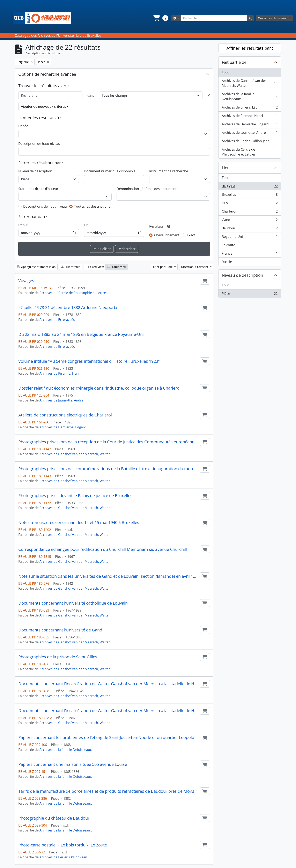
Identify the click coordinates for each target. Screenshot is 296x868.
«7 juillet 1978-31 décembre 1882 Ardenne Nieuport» (68, 308)
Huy (250, 204)
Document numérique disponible (110, 171)
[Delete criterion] (209, 95)
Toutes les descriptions (92, 206)
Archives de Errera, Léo (57, 320)
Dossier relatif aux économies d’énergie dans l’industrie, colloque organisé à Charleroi (99, 388)
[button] (156, 18)
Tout (225, 72)
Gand (250, 221)
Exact (191, 235)
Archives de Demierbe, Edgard (63, 427)
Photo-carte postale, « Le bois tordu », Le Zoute (63, 845)
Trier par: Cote (163, 267)
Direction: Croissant (195, 267)
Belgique (250, 187)
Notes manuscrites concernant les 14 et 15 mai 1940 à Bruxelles (79, 523)
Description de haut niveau (39, 144)
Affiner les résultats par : (250, 48)
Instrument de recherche (169, 171)
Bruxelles (250, 195)
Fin (86, 225)
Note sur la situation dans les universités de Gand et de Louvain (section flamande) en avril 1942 (108, 576)
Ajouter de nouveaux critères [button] (43, 106)
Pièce (250, 294)
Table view (117, 267)
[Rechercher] (214, 18)
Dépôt (23, 126)
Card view (95, 267)
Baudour (250, 229)
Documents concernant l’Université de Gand (60, 630)
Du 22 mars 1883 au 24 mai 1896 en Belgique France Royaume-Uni (81, 334)
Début (23, 225)
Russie (250, 263)
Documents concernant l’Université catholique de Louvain (73, 603)
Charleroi (250, 212)
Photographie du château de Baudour (54, 818)
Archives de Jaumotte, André (61, 400)
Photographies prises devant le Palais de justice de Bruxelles (75, 496)
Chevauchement (167, 235)
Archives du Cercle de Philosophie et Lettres (73, 293)
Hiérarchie (71, 267)
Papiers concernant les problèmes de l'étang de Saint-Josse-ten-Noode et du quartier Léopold (106, 738)
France (250, 254)
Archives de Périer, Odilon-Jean (63, 857)
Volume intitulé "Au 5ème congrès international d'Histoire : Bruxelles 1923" (89, 361)
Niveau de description (35, 171)
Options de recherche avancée (47, 74)
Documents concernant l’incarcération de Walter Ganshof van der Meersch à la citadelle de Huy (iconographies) (108, 711)
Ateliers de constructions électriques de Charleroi (65, 415)
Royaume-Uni (250, 237)
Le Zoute (250, 246)
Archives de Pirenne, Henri (60, 373)
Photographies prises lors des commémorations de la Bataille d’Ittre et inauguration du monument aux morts (108, 469)
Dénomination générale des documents (147, 189)
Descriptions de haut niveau (45, 206)
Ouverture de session (273, 18)
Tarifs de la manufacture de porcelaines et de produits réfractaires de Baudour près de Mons (106, 791)
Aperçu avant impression (36, 267)
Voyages (26, 281)
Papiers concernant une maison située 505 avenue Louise (73, 764)
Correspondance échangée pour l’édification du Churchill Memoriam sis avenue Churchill (103, 549)
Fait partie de (234, 62)
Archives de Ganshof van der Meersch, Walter (75, 454)
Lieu (226, 168)
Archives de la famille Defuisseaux (66, 750)
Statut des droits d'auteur (38, 189)
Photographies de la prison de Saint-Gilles (58, 657)
